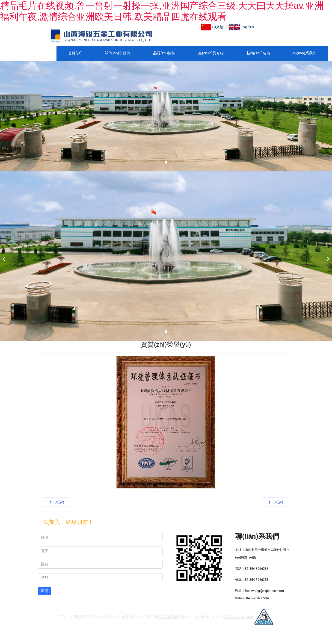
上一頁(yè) (56, 502)
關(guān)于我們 (117, 53)
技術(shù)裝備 (258, 53)
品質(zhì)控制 (164, 53)
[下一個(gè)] (327, 256)
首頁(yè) (75, 53)
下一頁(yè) (276, 502)
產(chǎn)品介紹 (211, 53)
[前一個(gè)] (5, 256)
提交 (44, 591)
